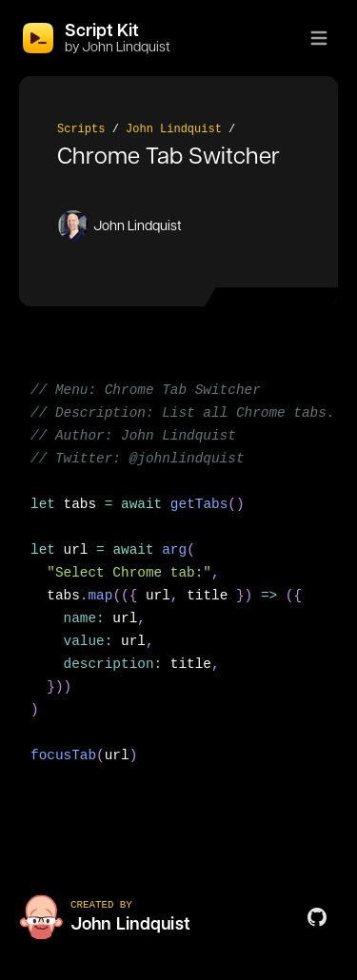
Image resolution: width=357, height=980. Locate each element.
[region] (178, 584)
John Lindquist (174, 129)
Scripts (81, 129)
